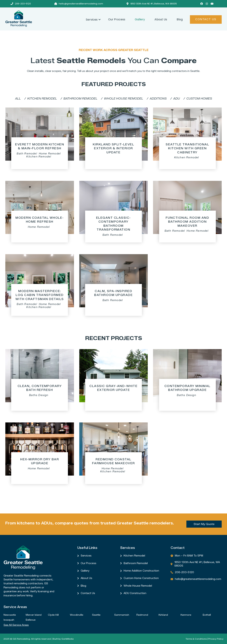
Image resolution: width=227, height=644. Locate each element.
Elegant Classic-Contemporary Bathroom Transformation (113, 224)
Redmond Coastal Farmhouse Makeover (113, 461)
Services (86, 556)
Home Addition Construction (141, 571)
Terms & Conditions (196, 639)
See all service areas (16, 625)
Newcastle (10, 615)
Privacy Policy (216, 639)
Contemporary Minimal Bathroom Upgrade (187, 388)
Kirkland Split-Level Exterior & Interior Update (113, 148)
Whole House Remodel (138, 586)
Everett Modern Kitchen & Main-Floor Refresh (40, 146)
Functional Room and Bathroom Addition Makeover (187, 222)
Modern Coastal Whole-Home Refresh (40, 220)
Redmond (142, 615)
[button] (92, 19)
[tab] (18, 99)
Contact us (88, 593)
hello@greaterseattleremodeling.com (81, 4)
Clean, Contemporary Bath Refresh (40, 388)
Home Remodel (50, 154)
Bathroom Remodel (136, 563)
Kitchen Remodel (39, 157)
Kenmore (186, 615)
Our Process (117, 19)
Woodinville (77, 615)
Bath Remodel (27, 154)
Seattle (96, 615)
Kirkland (163, 615)
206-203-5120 (23, 4)
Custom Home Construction (141, 578)
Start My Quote (204, 524)
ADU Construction (135, 593)
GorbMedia (67, 639)
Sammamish (122, 615)
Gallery (140, 19)
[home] (43, 19)
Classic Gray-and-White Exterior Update (113, 388)
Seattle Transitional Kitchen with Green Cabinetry (187, 148)
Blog (180, 19)
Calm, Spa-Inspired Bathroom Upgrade (113, 293)
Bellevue (31, 620)
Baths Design (39, 395)
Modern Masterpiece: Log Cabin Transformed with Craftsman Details (40, 295)
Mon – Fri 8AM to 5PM (189, 556)
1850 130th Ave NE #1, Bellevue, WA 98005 (154, 4)
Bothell (207, 615)
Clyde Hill (53, 615)
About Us (161, 19)
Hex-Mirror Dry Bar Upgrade (40, 461)
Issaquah (9, 620)
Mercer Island (34, 615)
